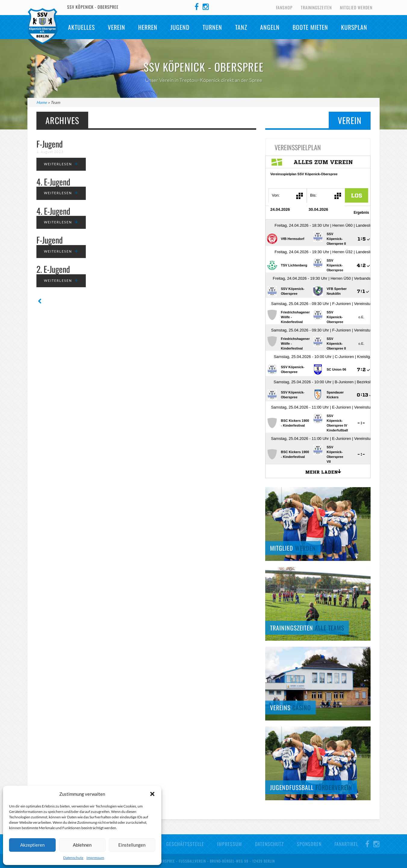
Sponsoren (309, 844)
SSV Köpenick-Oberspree (42, 26)
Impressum (95, 858)
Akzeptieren (32, 845)
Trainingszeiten (316, 7)
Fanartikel (346, 844)
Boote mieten (310, 27)
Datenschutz (73, 858)
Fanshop (284, 7)
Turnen (212, 27)
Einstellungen (132, 845)
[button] (152, 794)
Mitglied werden (356, 7)
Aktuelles (81, 27)
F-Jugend (50, 144)
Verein (117, 27)
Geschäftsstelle (185, 844)
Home (42, 102)
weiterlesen (58, 164)
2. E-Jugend (53, 269)
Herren (148, 27)
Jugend (180, 27)
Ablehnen (82, 845)
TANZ (241, 27)
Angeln (270, 27)
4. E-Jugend (53, 182)
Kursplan (354, 27)
